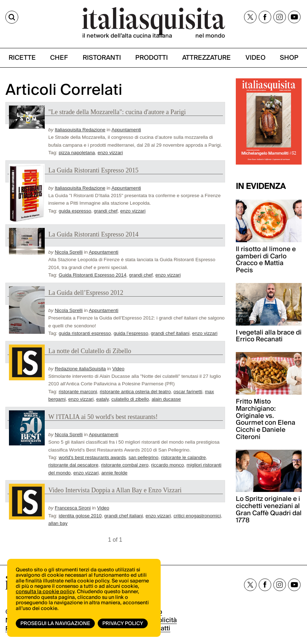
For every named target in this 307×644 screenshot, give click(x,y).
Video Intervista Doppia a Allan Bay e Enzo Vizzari (115, 490)
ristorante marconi (78, 392)
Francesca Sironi (73, 508)
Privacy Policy (123, 624)
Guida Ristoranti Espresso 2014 (92, 275)
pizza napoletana (77, 153)
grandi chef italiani (170, 333)
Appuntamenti (126, 130)
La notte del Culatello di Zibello (90, 351)
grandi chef (106, 211)
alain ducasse (166, 399)
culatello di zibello (130, 399)
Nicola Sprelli (69, 252)
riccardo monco (167, 465)
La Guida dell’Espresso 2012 (86, 293)
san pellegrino (143, 457)
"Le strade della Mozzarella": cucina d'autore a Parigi (117, 112)
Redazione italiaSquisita (80, 369)
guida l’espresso (131, 333)
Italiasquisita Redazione (80, 130)
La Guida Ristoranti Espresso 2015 (93, 170)
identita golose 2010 (80, 516)
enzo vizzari (110, 153)
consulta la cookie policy (45, 592)
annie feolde (114, 473)
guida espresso (75, 211)
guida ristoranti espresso (85, 333)
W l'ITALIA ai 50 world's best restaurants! (103, 417)
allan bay (58, 523)
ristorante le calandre (183, 457)
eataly (103, 399)
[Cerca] (12, 17)
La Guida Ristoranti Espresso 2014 (93, 234)
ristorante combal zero (125, 465)
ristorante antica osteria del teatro (135, 392)
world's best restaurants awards (92, 457)
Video (118, 369)
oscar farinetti (188, 392)
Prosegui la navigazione (55, 624)
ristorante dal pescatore (73, 465)
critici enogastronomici (197, 516)
